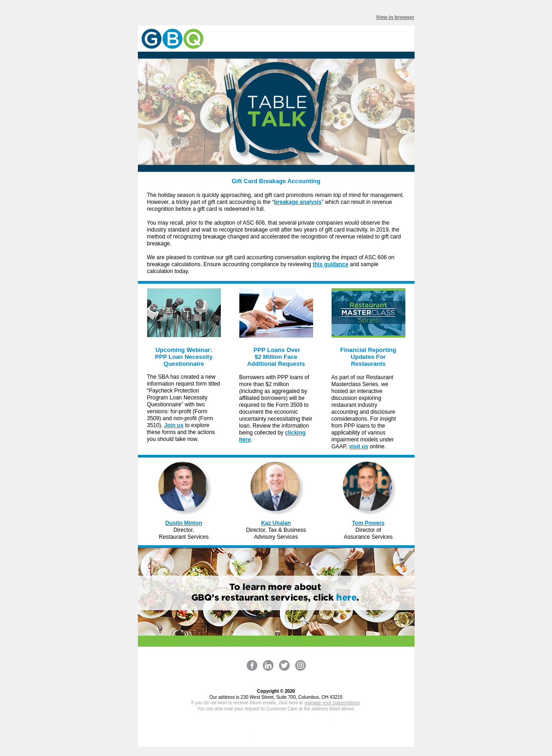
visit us (359, 446)
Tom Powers (368, 523)
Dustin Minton (184, 523)
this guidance (330, 264)
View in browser (395, 17)
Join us (174, 425)
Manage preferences (276, 737)
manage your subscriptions (332, 703)
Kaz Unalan (276, 523)
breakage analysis (298, 202)
